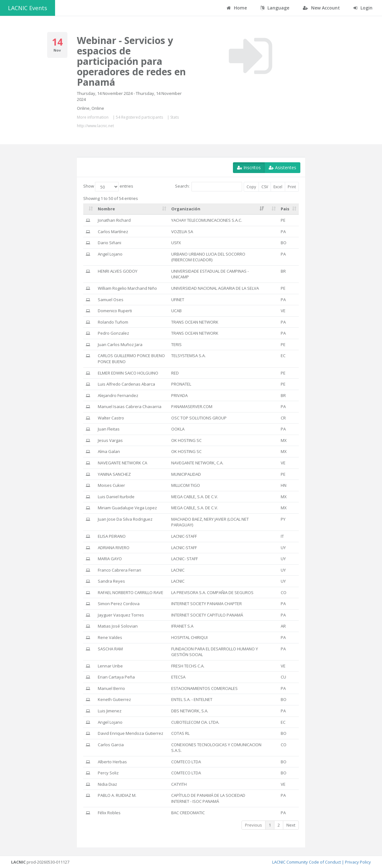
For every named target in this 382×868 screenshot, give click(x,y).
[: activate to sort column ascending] (89, 209)
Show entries (108, 187)
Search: (209, 187)
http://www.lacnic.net (95, 126)
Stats (175, 117)
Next (291, 825)
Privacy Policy (358, 862)
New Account (321, 8)
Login (363, 8)
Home (237, 8)
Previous (254, 825)
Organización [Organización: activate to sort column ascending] (186, 209)
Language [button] (275, 8)
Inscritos (249, 167)
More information (93, 117)
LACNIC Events (28, 8)
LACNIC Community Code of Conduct (307, 862)
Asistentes (282, 167)
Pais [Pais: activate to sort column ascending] (285, 209)
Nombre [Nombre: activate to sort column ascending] (106, 209)
